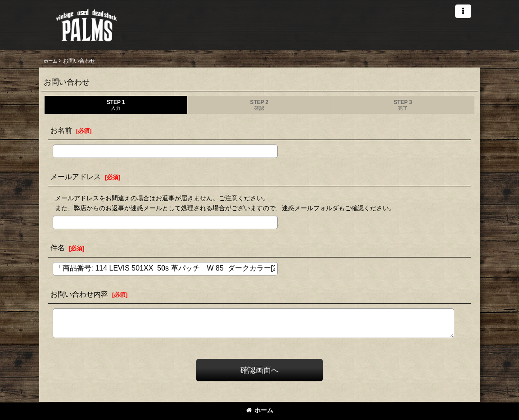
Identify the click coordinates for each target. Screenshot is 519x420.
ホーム (260, 410)
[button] (463, 11)
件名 (58, 248)
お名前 (61, 130)
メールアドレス (76, 176)
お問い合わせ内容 (79, 294)
